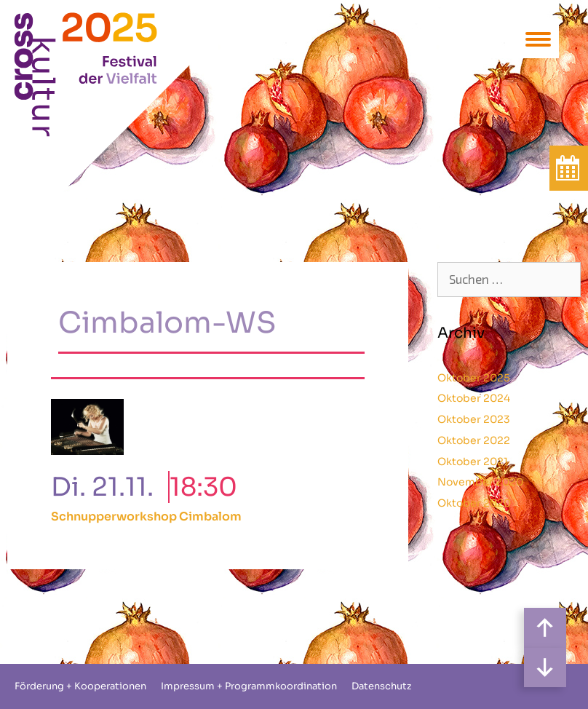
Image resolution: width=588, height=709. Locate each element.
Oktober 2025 (474, 378)
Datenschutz (381, 686)
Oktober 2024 (474, 398)
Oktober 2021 (473, 462)
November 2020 (480, 482)
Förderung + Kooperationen (80, 686)
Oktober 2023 (474, 419)
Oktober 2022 (474, 440)
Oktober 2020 (474, 503)
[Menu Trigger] (538, 38)
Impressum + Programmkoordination (249, 686)
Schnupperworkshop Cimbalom (146, 516)
